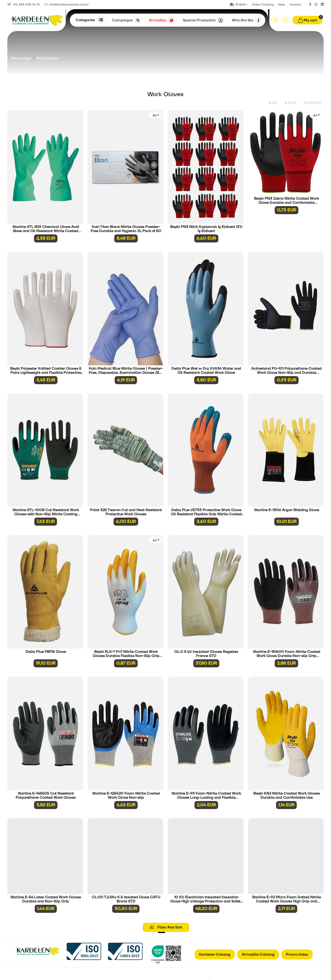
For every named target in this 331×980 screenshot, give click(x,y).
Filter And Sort (166, 927)
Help (281, 5)
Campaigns (127, 20)
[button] (275, 20)
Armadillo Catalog (258, 954)
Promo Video (297, 954)
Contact (295, 5)
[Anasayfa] (37, 20)
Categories (90, 20)
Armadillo (162, 20)
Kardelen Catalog (215, 954)
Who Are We (247, 20)
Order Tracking (263, 5)
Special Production (204, 20)
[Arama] (286, 20)
